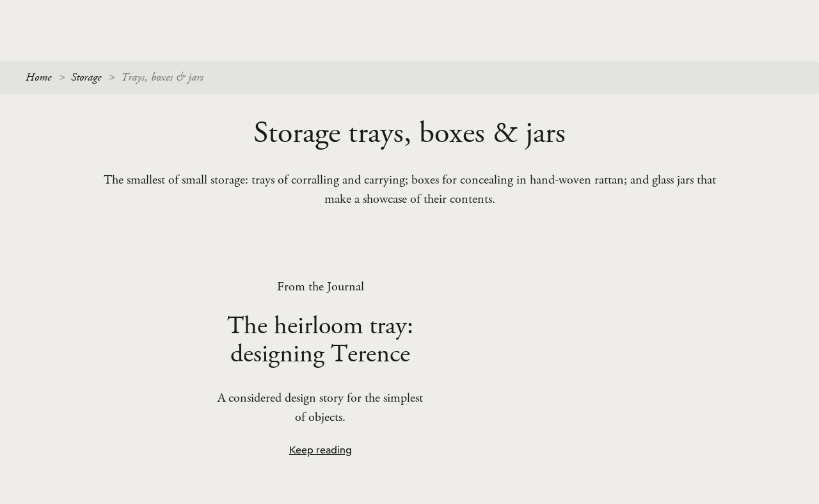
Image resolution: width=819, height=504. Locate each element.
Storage (86, 77)
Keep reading (321, 450)
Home (38, 77)
